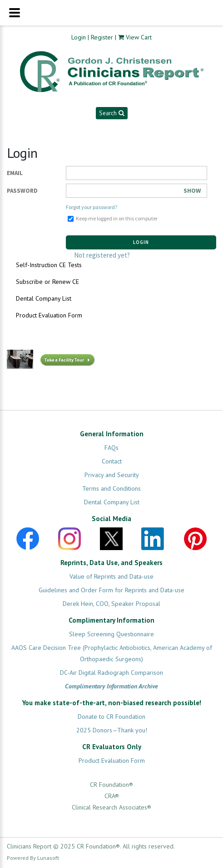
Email (15, 173)
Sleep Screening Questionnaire (111, 634)
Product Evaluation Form (49, 315)
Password (22, 191)
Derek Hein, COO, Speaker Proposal (111, 604)
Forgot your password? (92, 207)
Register (102, 37)
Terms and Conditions (111, 488)
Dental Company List (44, 298)
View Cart (139, 37)
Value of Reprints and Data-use (111, 576)
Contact (112, 461)
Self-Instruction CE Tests (49, 265)
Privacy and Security (112, 475)
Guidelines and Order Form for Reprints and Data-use (111, 590)
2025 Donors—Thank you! (112, 730)
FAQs (111, 448)
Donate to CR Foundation (111, 717)
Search (111, 113)
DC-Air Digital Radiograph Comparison (111, 673)
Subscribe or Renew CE (47, 282)
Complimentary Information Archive (111, 686)
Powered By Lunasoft (33, 858)
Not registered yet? (102, 255)
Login (79, 37)
